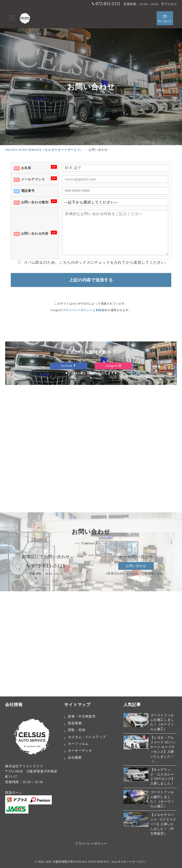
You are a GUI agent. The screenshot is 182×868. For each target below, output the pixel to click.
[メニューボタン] (12, 18)
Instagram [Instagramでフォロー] (114, 366)
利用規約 (102, 310)
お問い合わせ (136, 566)
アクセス (169, 4)
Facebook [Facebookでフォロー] (69, 366)
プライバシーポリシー (78, 310)
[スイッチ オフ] (165, 18)
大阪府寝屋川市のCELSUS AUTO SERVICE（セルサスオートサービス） (100, 862)
